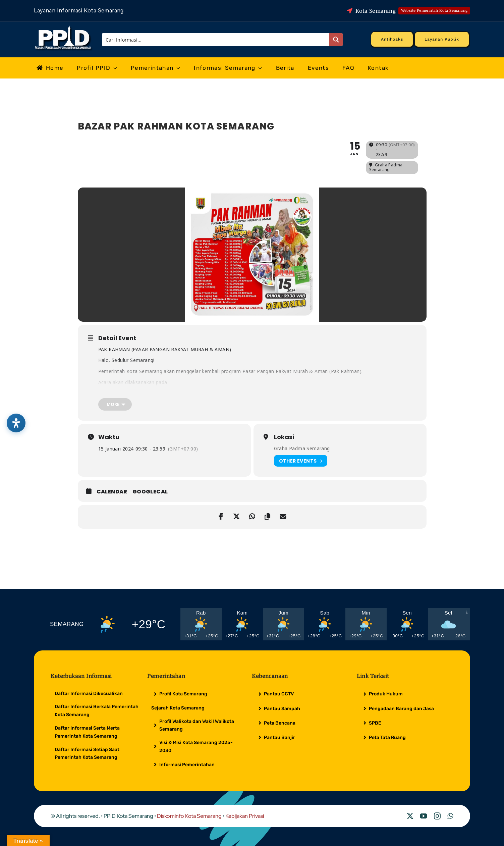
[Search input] (216, 40)
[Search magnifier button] (336, 40)
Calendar (112, 492)
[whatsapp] (450, 816)
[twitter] (410, 816)
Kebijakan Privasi (245, 816)
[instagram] (437, 816)
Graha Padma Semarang (302, 448)
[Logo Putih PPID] (64, 27)
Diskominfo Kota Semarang (189, 816)
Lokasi (284, 437)
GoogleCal (150, 492)
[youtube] (424, 816)
